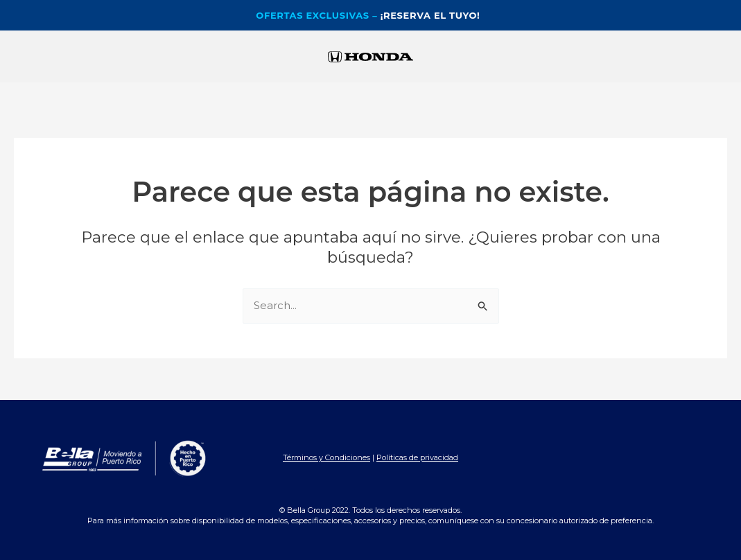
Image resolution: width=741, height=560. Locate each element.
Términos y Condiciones (326, 457)
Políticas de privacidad (417, 457)
